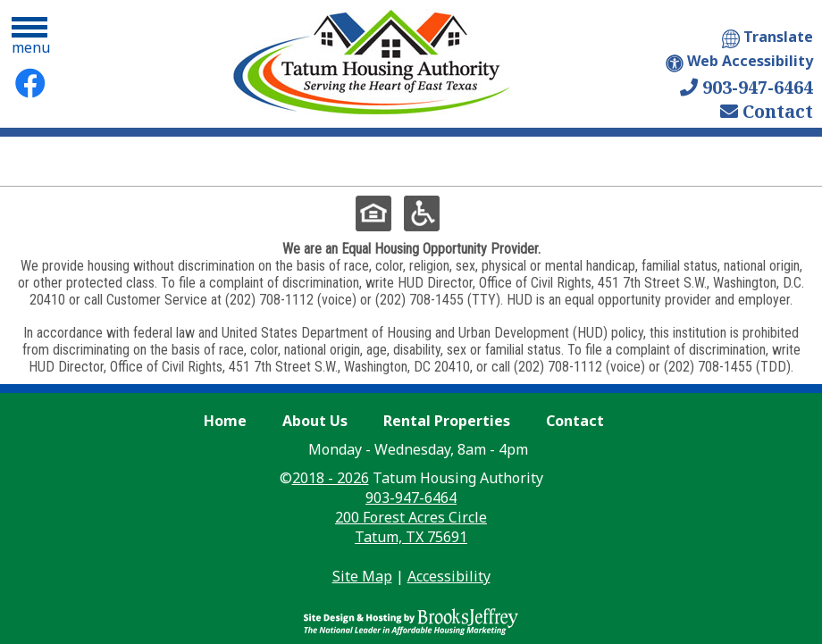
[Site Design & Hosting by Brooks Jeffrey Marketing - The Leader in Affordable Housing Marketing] (411, 614)
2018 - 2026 (331, 478)
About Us (315, 421)
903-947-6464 (747, 87)
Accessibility (449, 576)
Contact (767, 111)
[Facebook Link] (30, 83)
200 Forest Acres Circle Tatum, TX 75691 (411, 527)
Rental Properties (447, 421)
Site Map (362, 576)
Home (225, 421)
